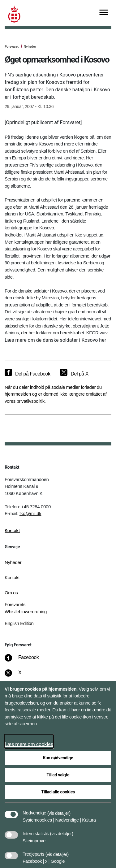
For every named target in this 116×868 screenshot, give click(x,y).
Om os (11, 593)
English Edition (19, 623)
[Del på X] (74, 374)
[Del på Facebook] (27, 374)
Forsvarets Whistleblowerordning (26, 608)
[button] (59, 810)
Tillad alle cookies (58, 792)
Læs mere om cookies (29, 744)
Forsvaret (12, 46)
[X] (20, 676)
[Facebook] (26, 661)
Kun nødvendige (58, 758)
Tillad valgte (58, 775)
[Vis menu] (104, 13)
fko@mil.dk (30, 513)
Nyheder (30, 46)
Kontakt (12, 531)
